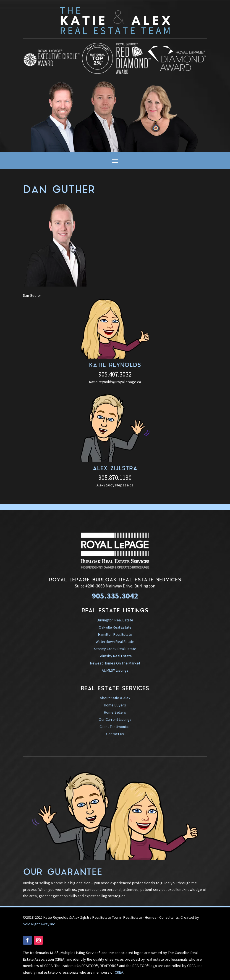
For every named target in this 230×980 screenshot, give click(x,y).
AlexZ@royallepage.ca (115, 485)
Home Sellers (115, 712)
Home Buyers (115, 705)
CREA (119, 972)
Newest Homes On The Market (115, 663)
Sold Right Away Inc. (39, 924)
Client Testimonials (115, 727)
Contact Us (115, 734)
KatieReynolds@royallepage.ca (115, 382)
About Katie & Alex (115, 698)
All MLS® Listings (115, 670)
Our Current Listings (115, 719)
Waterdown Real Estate (115, 642)
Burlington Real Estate (115, 620)
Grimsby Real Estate (115, 656)
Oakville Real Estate (115, 627)
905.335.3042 (115, 596)
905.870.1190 (115, 477)
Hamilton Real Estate (115, 634)
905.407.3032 (115, 374)
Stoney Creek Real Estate (115, 649)
